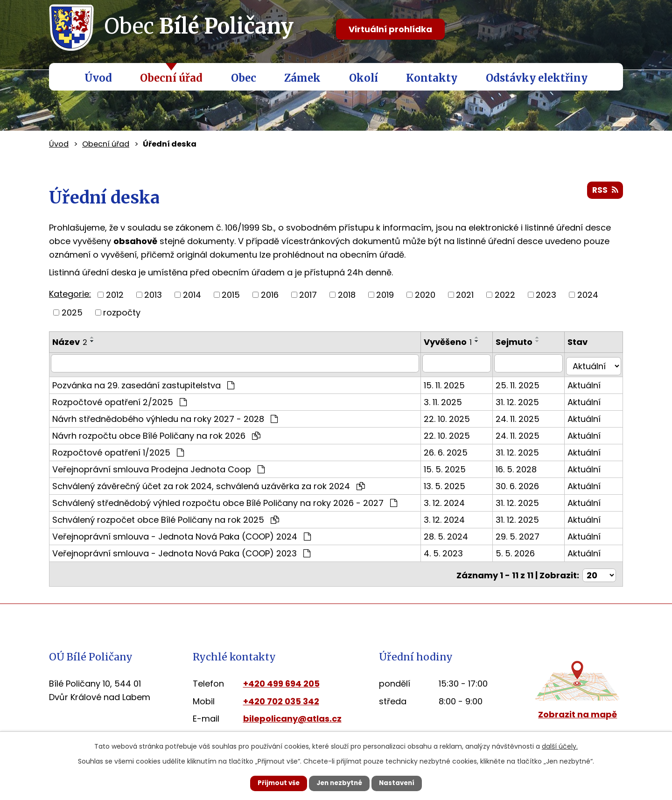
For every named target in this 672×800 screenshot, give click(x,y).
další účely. (560, 745)
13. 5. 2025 (452, 483)
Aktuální (587, 382)
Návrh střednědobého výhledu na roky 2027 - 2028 (165, 416)
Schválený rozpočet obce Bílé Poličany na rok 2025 (166, 516)
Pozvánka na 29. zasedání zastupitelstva (143, 382)
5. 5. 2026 (522, 550)
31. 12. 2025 (524, 399)
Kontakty (432, 78)
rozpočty (122, 312)
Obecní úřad (171, 78)
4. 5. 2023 (451, 550)
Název (70, 342)
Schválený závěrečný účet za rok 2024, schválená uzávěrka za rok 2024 (209, 483)
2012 (115, 295)
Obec (244, 78)
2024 (588, 295)
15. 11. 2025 (452, 382)
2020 (425, 295)
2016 (270, 295)
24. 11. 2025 (524, 416)
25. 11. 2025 (524, 382)
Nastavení (404, 783)
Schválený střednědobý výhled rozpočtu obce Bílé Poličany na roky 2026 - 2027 (225, 500)
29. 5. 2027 (524, 533)
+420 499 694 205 (281, 678)
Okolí (364, 78)
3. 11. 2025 (451, 399)
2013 (153, 295)
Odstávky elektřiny (537, 78)
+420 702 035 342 (281, 696)
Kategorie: (70, 294)
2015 (231, 295)
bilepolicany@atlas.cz (292, 713)
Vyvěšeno (456, 342)
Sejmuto (521, 342)
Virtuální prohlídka (390, 29)
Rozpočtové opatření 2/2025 (119, 399)
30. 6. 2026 (524, 483)
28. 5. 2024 (454, 533)
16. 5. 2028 (523, 466)
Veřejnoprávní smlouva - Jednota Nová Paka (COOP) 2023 (181, 550)
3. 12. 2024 (452, 500)
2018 (347, 295)
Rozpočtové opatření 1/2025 (118, 449)
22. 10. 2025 (455, 416)
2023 (546, 295)
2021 (465, 295)
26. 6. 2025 (454, 449)
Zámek (302, 78)
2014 (192, 295)
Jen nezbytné (339, 783)
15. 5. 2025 (453, 466)
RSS (605, 192)
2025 (72, 312)
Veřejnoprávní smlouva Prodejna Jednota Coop (158, 466)
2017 (308, 295)
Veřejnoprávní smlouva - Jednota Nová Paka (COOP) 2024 (182, 533)
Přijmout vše (271, 783)
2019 (385, 295)
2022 (505, 295)
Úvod (98, 78)
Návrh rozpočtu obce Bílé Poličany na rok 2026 (156, 432)
